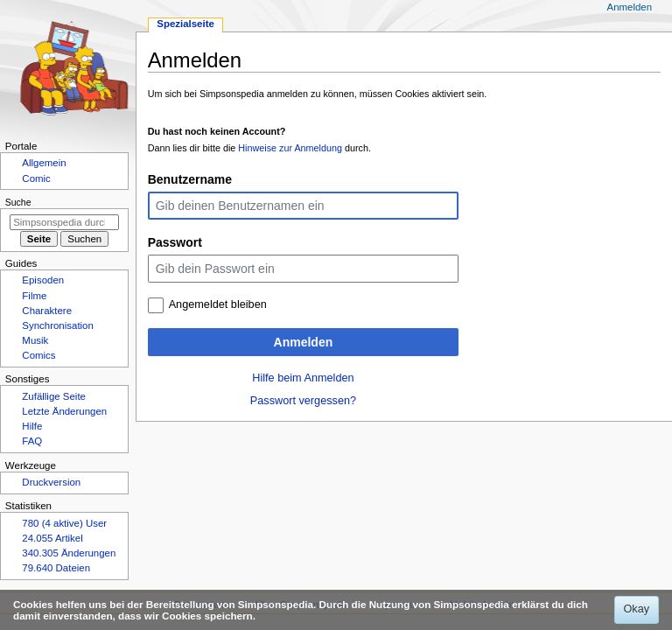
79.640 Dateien (56, 568)
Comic (36, 178)
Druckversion (51, 482)
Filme (34, 296)
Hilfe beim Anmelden (303, 378)
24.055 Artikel (52, 538)
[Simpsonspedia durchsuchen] (64, 222)
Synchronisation (58, 325)
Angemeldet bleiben (218, 304)
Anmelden (304, 342)
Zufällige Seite (54, 396)
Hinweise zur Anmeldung (290, 148)
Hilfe (32, 426)
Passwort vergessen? (303, 401)
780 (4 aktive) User (64, 523)
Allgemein (44, 163)
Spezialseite (185, 24)
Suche (18, 202)
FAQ (32, 441)
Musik (35, 340)
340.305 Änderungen (69, 553)
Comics (38, 355)
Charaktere (47, 311)
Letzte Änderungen (64, 411)
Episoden (43, 280)
